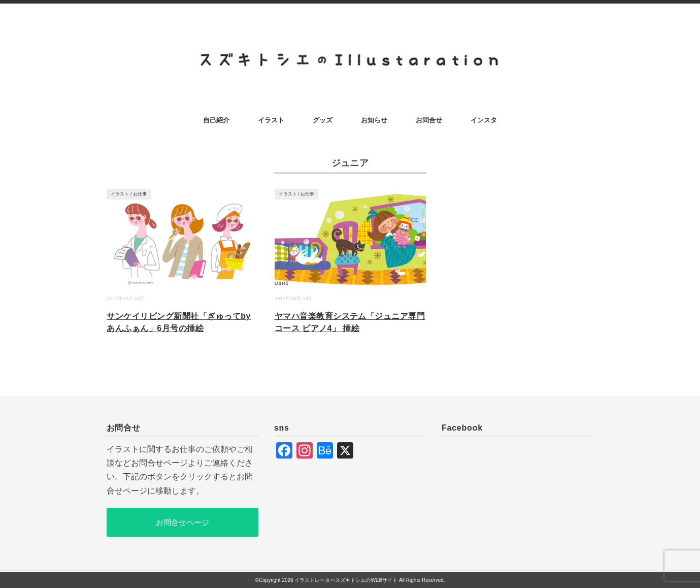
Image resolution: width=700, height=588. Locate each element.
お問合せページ (182, 522)
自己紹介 (216, 120)
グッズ (323, 120)
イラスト (271, 120)
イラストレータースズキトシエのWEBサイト (346, 580)
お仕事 (140, 194)
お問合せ (429, 120)
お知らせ (374, 120)
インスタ (484, 120)
